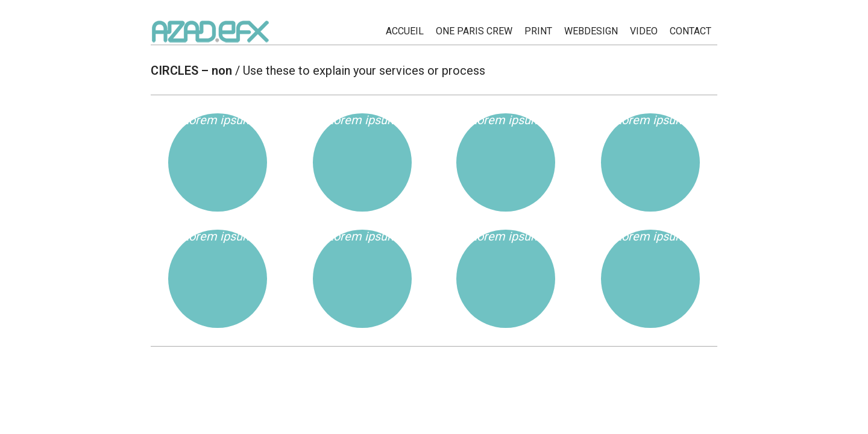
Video (644, 31)
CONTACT (690, 31)
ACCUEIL (405, 31)
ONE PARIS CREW (474, 31)
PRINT (538, 31)
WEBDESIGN (591, 31)
